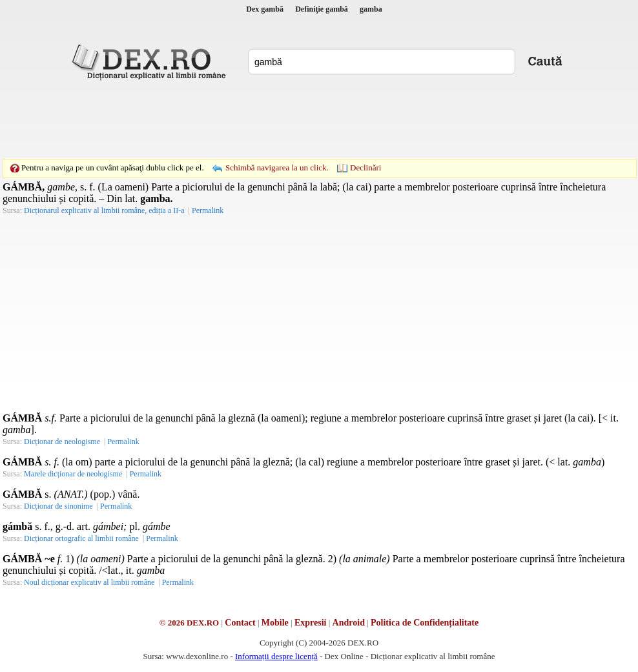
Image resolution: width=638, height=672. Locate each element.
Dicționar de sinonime (58, 506)
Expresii (311, 623)
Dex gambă (265, 9)
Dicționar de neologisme (62, 442)
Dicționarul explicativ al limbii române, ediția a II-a (104, 210)
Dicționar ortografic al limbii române (81, 538)
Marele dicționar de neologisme (73, 474)
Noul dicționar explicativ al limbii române (89, 582)
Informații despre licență (276, 656)
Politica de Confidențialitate (425, 623)
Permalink (208, 210)
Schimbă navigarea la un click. (277, 168)
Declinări (365, 168)
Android (349, 623)
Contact (240, 623)
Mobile (275, 623)
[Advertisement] (319, 119)
